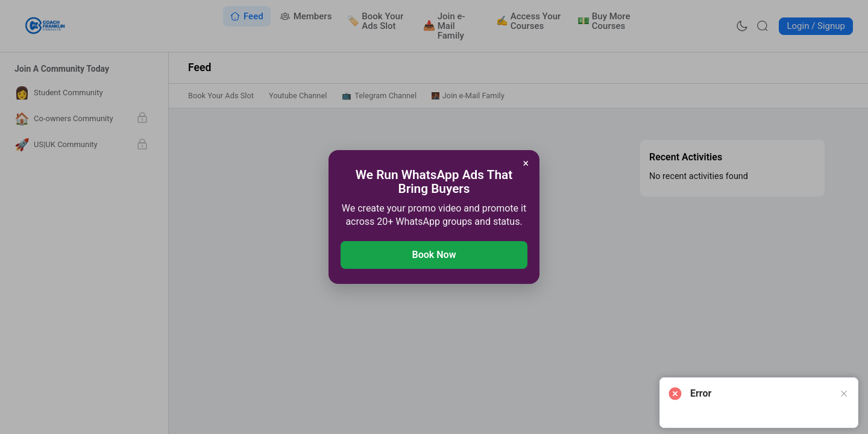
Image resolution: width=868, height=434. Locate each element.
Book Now (434, 255)
